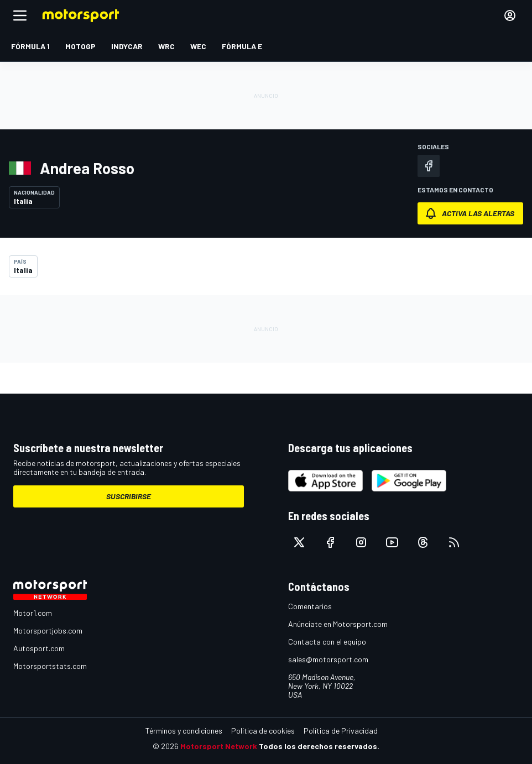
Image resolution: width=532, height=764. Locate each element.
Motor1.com (33, 613)
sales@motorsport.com (328, 659)
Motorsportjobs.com (48, 630)
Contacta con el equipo (327, 642)
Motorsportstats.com (50, 666)
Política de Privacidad (341, 731)
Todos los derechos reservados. (319, 746)
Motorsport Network (219, 746)
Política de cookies (263, 731)
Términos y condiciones (184, 731)
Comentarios (310, 606)
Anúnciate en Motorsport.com (338, 624)
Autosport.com (39, 648)
